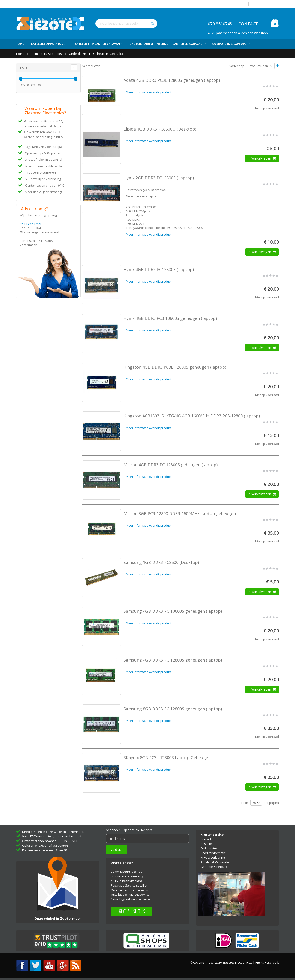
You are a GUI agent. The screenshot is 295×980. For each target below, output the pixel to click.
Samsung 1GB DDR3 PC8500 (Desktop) (161, 562)
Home (21, 54)
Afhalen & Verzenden (216, 862)
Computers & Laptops (47, 54)
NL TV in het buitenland (127, 881)
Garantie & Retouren (215, 867)
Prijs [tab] (24, 67)
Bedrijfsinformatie (213, 853)
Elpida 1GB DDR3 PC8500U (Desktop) (160, 129)
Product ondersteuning (127, 876)
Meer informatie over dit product (149, 92)
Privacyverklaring (213, 857)
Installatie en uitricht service (130, 895)
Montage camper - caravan (129, 890)
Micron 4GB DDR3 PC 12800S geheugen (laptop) (171, 465)
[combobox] (126, 23)
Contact (206, 839)
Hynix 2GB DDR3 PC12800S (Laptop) (159, 178)
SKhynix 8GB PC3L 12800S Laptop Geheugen (167, 758)
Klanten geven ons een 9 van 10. (45, 850)
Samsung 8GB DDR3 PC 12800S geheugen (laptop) (173, 709)
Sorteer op (237, 66)
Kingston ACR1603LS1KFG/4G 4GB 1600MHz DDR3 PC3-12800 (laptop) (192, 416)
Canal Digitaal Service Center (131, 899)
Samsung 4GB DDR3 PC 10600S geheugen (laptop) (173, 611)
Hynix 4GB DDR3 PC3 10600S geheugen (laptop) (170, 318)
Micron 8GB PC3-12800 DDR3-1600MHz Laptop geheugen (180, 513)
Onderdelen (78, 54)
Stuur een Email (31, 224)
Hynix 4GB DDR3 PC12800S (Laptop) (159, 269)
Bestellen (207, 844)
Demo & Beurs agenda (126, 872)
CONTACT (248, 24)
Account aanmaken (265, 4)
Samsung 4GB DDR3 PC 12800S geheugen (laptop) (173, 660)
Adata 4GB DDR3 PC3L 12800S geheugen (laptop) (172, 80)
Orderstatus (209, 848)
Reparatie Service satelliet (129, 885)
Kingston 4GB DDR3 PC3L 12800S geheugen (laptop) (175, 367)
